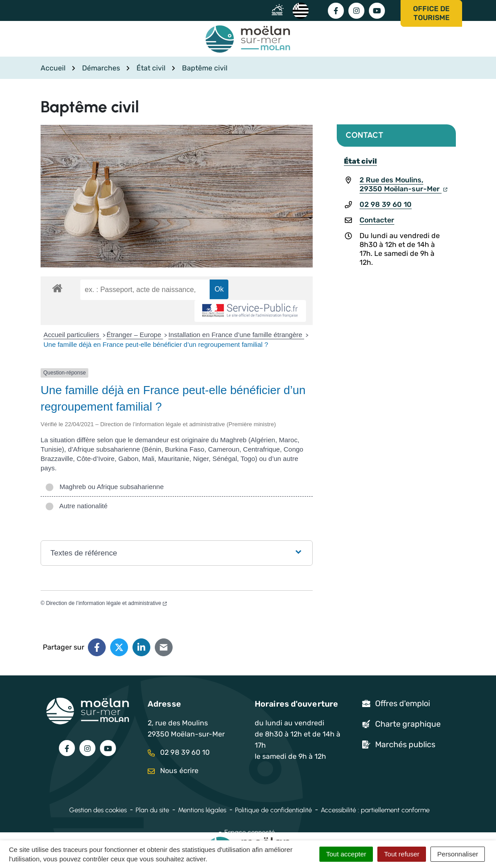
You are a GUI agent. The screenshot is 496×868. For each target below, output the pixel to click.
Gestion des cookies (98, 810)
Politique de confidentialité (273, 810)
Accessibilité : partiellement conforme (375, 810)
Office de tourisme (431, 13)
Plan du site (152, 810)
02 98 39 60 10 (386, 204)
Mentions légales (202, 810)
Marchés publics (405, 745)
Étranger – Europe (135, 335)
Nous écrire (173, 771)
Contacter (377, 220)
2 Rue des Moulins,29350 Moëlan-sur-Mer (403, 184)
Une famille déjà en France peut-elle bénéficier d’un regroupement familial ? (156, 344)
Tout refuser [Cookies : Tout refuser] (402, 854)
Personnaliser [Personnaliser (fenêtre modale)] (458, 854)
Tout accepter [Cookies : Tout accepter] (346, 854)
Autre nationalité (76, 506)
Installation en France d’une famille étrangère (236, 335)
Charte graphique (408, 724)
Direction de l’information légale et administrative (106, 603)
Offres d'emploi (403, 703)
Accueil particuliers (72, 335)
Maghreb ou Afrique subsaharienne (104, 487)
